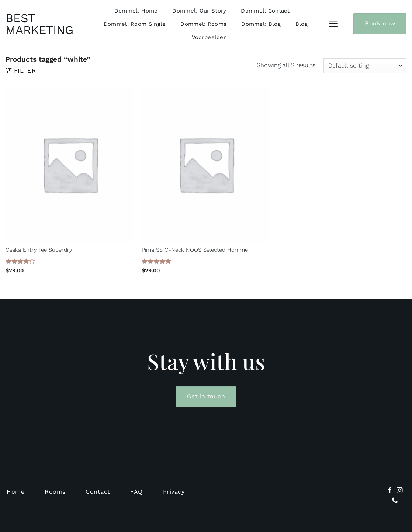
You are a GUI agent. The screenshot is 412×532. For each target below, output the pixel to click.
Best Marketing (39, 24)
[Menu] (333, 24)
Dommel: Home (136, 11)
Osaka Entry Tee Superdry (39, 250)
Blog (302, 24)
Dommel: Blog (261, 24)
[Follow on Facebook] (390, 491)
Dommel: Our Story (199, 11)
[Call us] (395, 501)
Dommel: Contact (265, 11)
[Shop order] (365, 66)
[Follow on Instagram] (400, 491)
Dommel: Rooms (203, 24)
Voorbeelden (209, 37)
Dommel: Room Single (135, 24)
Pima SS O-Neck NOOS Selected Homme (195, 250)
